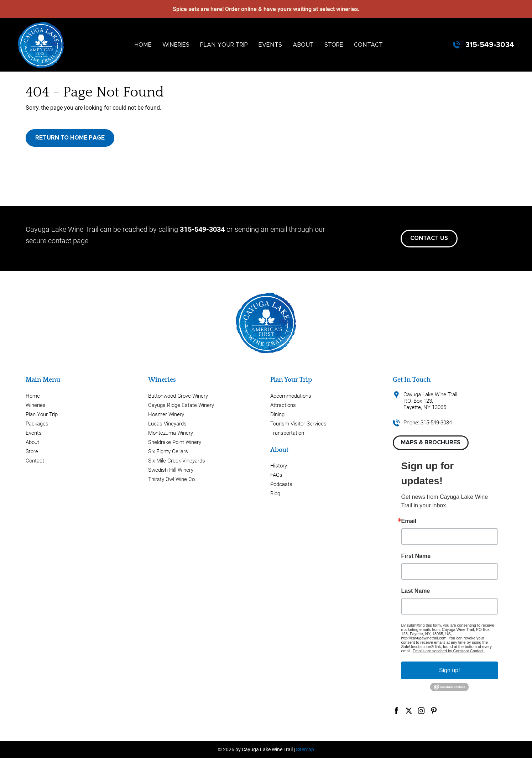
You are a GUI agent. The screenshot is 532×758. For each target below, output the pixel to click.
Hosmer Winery (166, 414)
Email (409, 521)
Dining (277, 414)
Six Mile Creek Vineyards (177, 461)
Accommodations (291, 396)
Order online (241, 9)
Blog (275, 493)
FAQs (276, 475)
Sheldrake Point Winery (175, 442)
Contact (368, 45)
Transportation (287, 433)
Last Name (416, 591)
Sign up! (450, 670)
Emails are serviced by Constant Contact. (449, 651)
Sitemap (305, 749)
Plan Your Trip (224, 45)
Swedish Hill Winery (171, 470)
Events (270, 45)
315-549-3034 (490, 45)
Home (143, 45)
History (279, 466)
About (303, 45)
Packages (37, 424)
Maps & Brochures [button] (431, 443)
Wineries (176, 45)
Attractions (283, 405)
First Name (416, 556)
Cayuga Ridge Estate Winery (181, 405)
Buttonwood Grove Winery (178, 396)
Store (334, 45)
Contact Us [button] (429, 238)
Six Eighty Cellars (168, 451)
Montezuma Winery (171, 433)
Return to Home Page (70, 138)
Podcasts (281, 484)
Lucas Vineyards (167, 424)
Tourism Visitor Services (298, 424)
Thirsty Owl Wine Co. (172, 479)
